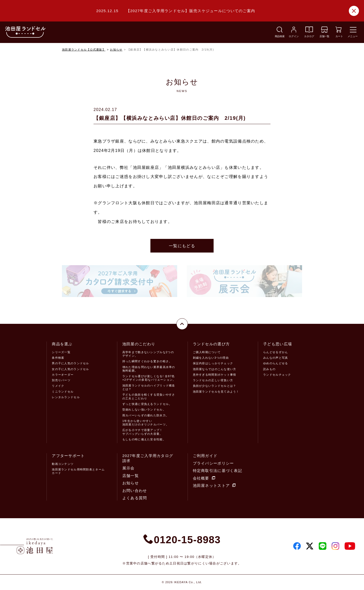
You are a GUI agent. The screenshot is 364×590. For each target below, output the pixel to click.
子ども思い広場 (278, 344)
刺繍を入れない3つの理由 (211, 358)
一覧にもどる (182, 246)
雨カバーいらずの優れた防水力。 (146, 415)
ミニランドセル (63, 392)
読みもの (269, 369)
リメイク (58, 386)
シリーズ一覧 (61, 352)
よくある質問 (135, 498)
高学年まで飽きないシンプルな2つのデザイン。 (148, 354)
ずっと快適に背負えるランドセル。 (147, 404)
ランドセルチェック (277, 375)
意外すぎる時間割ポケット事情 (215, 375)
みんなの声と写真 (276, 358)
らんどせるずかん (276, 352)
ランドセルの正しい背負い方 (213, 380)
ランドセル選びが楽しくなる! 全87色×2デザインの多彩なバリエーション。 (149, 378)
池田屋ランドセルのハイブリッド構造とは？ (149, 387)
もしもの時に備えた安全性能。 (144, 439)
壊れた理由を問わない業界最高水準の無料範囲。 (149, 369)
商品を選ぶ (62, 344)
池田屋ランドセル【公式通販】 (84, 50)
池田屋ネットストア (214, 485)
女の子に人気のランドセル (70, 369)
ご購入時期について (207, 352)
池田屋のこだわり (139, 344)
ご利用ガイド (205, 456)
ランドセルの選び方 (211, 344)
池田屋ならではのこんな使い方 (215, 369)
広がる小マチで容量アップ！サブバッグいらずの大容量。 (143, 432)
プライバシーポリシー (213, 463)
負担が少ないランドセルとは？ (215, 386)
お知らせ (116, 50)
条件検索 (58, 358)
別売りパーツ (61, 380)
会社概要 (204, 478)
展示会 (129, 468)
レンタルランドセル (66, 397)
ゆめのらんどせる (276, 363)
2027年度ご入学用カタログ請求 (148, 458)
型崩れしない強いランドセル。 (144, 410)
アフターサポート (68, 456)
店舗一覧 (131, 476)
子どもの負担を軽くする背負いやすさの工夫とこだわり (149, 396)
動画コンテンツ (63, 464)
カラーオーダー (63, 375)
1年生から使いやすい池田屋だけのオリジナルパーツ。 (146, 423)
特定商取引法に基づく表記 (218, 471)
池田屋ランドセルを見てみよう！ (216, 392)
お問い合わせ (135, 491)
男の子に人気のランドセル (70, 363)
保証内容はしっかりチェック (213, 363)
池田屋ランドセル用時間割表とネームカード (78, 471)
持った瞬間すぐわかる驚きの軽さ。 (147, 361)
